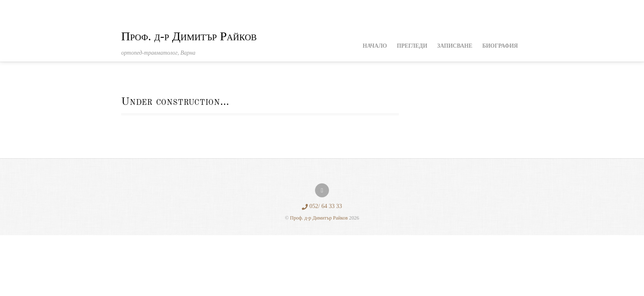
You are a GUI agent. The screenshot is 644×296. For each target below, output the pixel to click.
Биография (500, 46)
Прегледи (412, 46)
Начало (375, 46)
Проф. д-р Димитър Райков (319, 218)
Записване (455, 46)
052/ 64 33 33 (322, 206)
